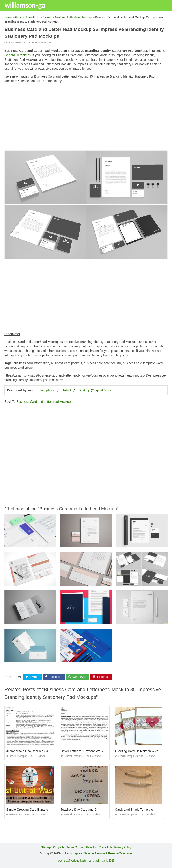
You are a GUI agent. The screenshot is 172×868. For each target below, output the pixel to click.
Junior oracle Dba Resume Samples (31, 751)
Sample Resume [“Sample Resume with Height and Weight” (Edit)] (95, 853)
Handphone (47, 390)
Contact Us (105, 847)
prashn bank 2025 (104, 860)
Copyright (59, 847)
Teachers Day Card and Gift (80, 809)
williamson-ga (25, 5)
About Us (91, 847)
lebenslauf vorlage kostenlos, (75, 860)
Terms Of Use (75, 847)
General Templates (16, 42)
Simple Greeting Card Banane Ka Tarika (34, 809)
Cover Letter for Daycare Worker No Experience (94, 751)
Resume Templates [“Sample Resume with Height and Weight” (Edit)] (120, 853)
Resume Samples (17, 756)
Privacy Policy (123, 847)
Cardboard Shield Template (134, 809)
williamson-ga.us (72, 853)
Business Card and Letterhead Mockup (43, 401)
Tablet (67, 390)
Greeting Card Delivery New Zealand (141, 751)
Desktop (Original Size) (95, 390)
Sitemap (46, 847)
